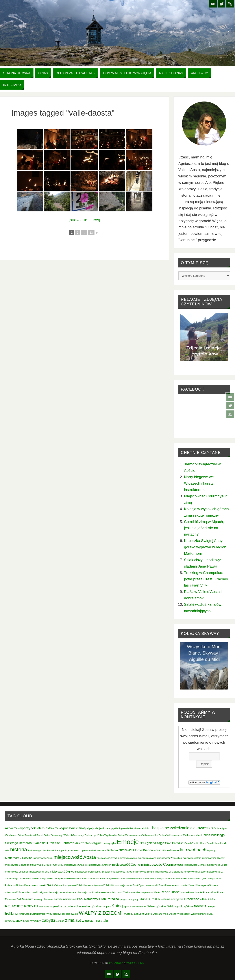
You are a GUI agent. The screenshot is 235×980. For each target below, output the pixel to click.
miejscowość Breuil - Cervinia (45, 865)
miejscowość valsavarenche (95, 893)
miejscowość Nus (73, 879)
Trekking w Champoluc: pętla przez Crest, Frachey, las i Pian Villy (206, 579)
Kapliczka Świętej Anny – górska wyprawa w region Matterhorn (205, 547)
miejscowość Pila (116, 878)
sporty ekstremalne (135, 906)
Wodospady (184, 914)
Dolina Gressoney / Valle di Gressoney (64, 835)
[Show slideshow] (84, 220)
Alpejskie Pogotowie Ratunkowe (125, 829)
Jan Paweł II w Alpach (55, 850)
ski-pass (107, 907)
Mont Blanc (171, 892)
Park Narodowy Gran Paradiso (98, 899)
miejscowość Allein (43, 858)
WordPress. (135, 963)
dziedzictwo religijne (88, 843)
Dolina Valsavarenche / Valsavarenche (138, 835)
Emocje (128, 842)
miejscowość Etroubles (17, 872)
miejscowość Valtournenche (125, 892)
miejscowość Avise (127, 858)
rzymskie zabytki (62, 906)
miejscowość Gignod (62, 872)
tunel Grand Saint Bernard (32, 914)
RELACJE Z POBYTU (22, 906)
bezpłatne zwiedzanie (171, 828)
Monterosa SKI (13, 899)
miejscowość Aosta (75, 857)
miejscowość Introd (122, 872)
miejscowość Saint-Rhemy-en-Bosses (195, 885)
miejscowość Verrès (151, 893)
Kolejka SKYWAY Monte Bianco (130, 850)
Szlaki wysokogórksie (180, 907)
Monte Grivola (187, 893)
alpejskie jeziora (97, 828)
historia (19, 849)
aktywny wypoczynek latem (25, 828)
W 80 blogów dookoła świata (62, 914)
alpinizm (146, 828)
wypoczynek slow (17, 921)
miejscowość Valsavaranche (67, 893)
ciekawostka (202, 828)
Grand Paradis (207, 843)
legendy (211, 851)
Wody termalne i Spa (202, 914)
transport (212, 907)
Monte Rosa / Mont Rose (209, 892)
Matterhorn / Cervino (19, 858)
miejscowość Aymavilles (169, 858)
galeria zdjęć (155, 843)
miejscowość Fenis (39, 872)
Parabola (116, 963)
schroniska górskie (88, 906)
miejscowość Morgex (52, 878)
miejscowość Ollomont (94, 878)
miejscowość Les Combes (26, 879)
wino (165, 914)
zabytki (48, 920)
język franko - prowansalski (82, 850)
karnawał (101, 850)
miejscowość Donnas (195, 865)
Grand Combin (192, 843)
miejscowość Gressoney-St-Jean (93, 872)
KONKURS (160, 850)
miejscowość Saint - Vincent (48, 885)
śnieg (117, 906)
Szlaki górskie (156, 906)
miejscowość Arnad (107, 858)
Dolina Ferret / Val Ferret (30, 835)
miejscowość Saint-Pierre (158, 885)
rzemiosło (44, 907)
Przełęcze (192, 899)
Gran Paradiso (174, 843)
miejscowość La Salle (195, 872)
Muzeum (28, 899)
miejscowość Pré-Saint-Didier (172, 879)
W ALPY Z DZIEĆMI (101, 913)
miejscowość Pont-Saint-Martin (141, 879)
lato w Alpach (193, 850)
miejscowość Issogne (144, 872)
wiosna (173, 914)
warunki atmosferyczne (138, 914)
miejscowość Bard (192, 858)
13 (91, 233)
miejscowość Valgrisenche (38, 893)
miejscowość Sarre (15, 893)
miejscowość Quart (198, 879)
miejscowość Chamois (76, 865)
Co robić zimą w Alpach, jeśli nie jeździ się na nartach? (204, 528)
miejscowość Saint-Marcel (78, 885)
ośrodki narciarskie (65, 899)
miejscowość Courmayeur (162, 864)
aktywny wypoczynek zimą (66, 828)
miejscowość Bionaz (214, 858)
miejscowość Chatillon (100, 865)
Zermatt (60, 921)
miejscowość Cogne (126, 865)
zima (70, 920)
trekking (11, 913)
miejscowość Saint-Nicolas (105, 885)
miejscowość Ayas (147, 858)
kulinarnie (173, 850)
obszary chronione (44, 899)
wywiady (36, 921)
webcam (157, 914)
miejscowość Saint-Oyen (132, 885)
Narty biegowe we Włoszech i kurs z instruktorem (199, 483)
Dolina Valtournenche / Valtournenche (179, 835)
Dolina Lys (91, 835)
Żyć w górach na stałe (92, 921)
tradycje (200, 906)
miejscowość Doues (217, 865)
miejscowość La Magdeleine (169, 872)
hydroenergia (35, 851)
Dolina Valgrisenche (107, 835)
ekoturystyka (109, 843)
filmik (143, 843)
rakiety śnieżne (208, 899)
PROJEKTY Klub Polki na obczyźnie (161, 899)
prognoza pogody (129, 899)
